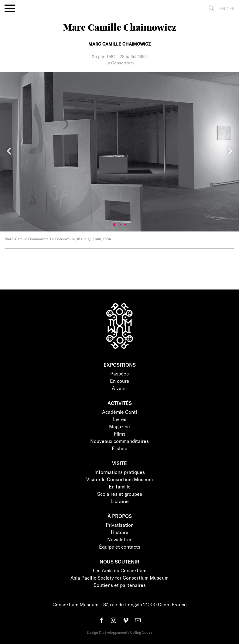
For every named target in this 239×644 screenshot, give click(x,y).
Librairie (120, 501)
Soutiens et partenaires (120, 585)
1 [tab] (114, 224)
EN (222, 8)
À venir (120, 388)
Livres (120, 419)
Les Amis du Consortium (120, 570)
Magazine (120, 426)
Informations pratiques (120, 472)
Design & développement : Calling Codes (120, 632)
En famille (120, 486)
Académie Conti (120, 412)
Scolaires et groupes (120, 494)
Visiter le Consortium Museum (120, 479)
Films (120, 434)
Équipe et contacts (120, 547)
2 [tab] (120, 224)
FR (232, 8)
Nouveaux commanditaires (120, 441)
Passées (120, 373)
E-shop (120, 448)
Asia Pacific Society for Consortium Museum (120, 578)
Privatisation (120, 525)
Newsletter (120, 539)
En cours (120, 381)
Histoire (120, 532)
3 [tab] (125, 224)
